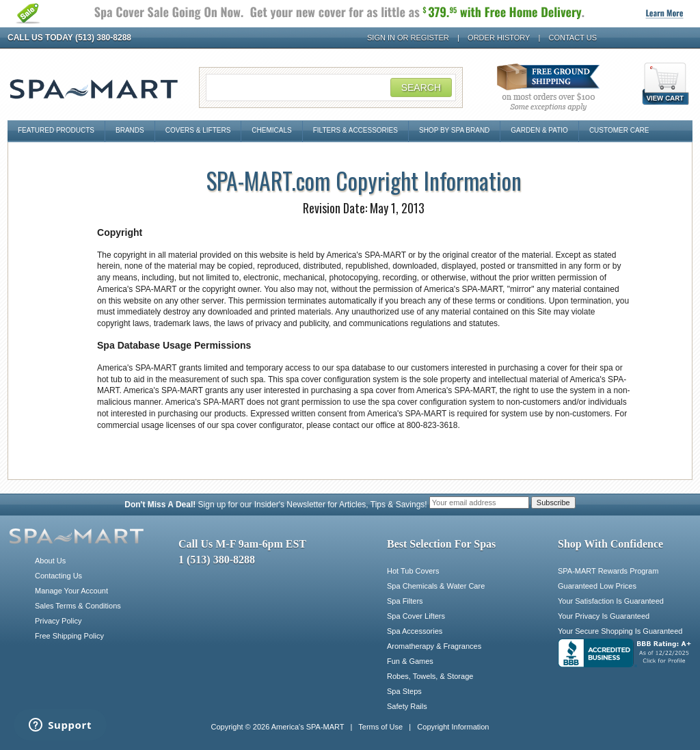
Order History (499, 38)
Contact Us (573, 38)
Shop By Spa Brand (454, 130)
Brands (130, 130)
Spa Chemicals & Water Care (436, 586)
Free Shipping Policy (69, 636)
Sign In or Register (408, 38)
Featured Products (56, 130)
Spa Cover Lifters (416, 616)
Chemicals (271, 130)
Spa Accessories (415, 631)
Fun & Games (410, 661)
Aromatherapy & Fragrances (434, 646)
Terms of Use (380, 727)
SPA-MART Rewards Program (608, 571)
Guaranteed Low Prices (597, 586)
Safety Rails (407, 706)
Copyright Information (453, 727)
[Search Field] (331, 88)
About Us (50, 561)
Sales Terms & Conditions (78, 606)
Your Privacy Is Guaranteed (604, 616)
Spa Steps (404, 691)
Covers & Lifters (198, 130)
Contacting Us (58, 576)
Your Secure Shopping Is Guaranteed (620, 631)
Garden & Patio (539, 130)
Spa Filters (405, 601)
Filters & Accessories (355, 130)
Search (421, 88)
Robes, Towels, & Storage (430, 676)
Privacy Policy (58, 621)
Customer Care (619, 130)
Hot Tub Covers (413, 571)
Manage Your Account (71, 591)
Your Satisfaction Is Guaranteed (611, 601)
